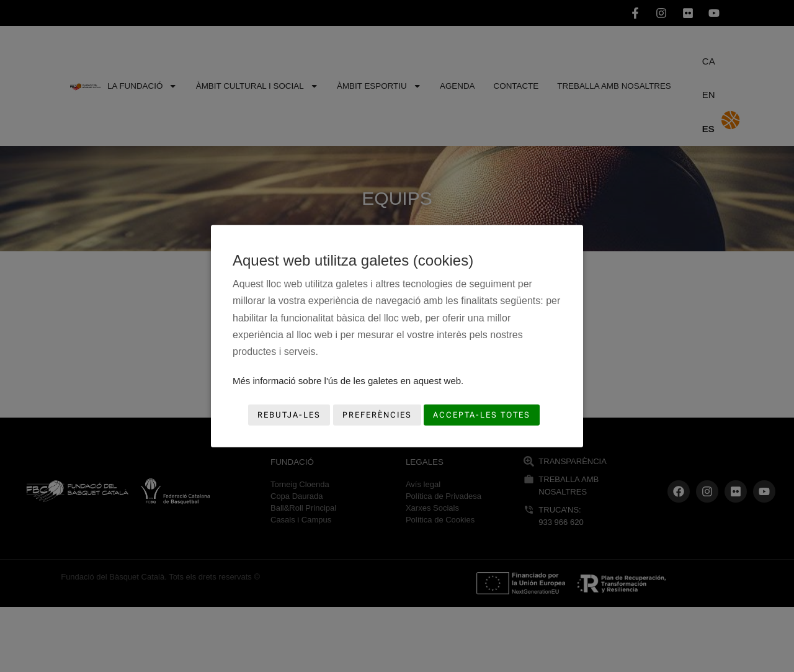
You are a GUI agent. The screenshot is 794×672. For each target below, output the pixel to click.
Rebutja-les (289, 415)
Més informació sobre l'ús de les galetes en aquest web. (348, 381)
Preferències (377, 415)
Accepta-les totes (482, 415)
